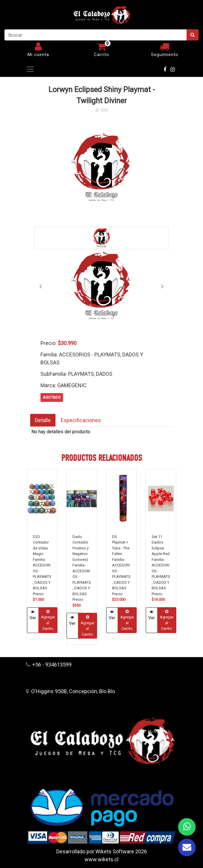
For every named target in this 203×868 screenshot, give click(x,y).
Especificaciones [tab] (81, 420)
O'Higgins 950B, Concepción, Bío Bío (70, 691)
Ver (33, 615)
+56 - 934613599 (49, 665)
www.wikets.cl (101, 859)
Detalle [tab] (43, 420)
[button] (41, 286)
